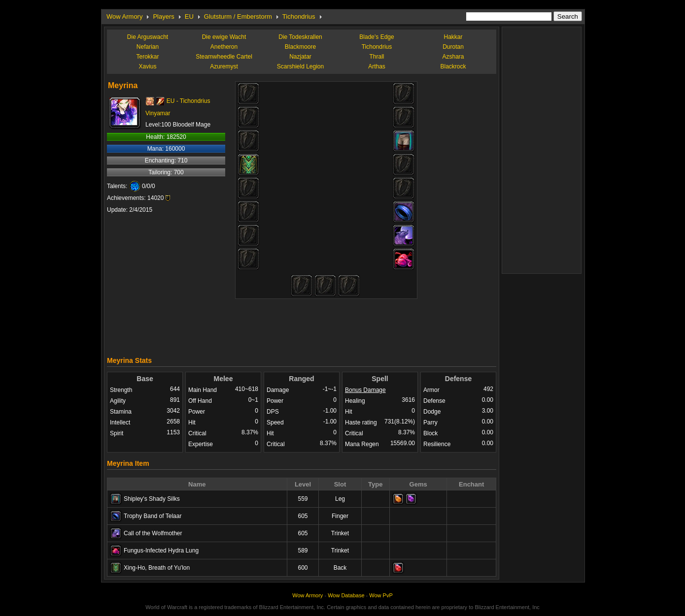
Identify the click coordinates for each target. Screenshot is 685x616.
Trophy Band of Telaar (153, 516)
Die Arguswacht (148, 37)
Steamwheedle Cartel (224, 57)
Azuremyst (224, 66)
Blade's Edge (377, 37)
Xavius (147, 66)
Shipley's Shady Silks (152, 499)
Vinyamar (158, 113)
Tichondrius (299, 16)
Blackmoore (300, 47)
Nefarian (148, 47)
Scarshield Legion (300, 66)
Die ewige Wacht (224, 37)
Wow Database (346, 595)
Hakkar (453, 37)
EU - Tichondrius (188, 101)
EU (189, 16)
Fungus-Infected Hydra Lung (161, 551)
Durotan (453, 47)
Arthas (377, 66)
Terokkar (147, 57)
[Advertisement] (302, 325)
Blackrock (453, 66)
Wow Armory (124, 16)
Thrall (377, 57)
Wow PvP (381, 595)
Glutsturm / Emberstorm (238, 16)
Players (163, 16)
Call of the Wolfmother (153, 533)
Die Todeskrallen (300, 37)
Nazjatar (300, 57)
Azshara (453, 57)
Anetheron (224, 47)
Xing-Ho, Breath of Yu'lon (157, 568)
